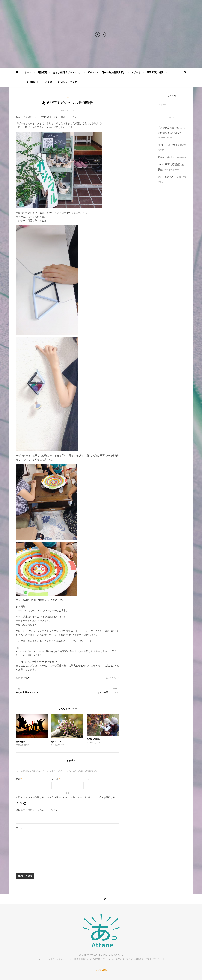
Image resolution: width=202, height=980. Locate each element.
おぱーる (136, 72)
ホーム (28, 72)
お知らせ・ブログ (68, 82)
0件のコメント (112, 678)
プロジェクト (159, 959)
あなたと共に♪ (94, 739)
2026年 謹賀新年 (168, 145)
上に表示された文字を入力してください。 (38, 810)
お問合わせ (33, 82)
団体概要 (42, 72)
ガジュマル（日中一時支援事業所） (106, 72)
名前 (19, 779)
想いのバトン (57, 742)
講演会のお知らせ (167, 177)
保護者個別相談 (155, 72)
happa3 (27, 678)
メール (56, 779)
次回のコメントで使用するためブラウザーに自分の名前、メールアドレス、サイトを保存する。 (67, 797)
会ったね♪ (20, 742)
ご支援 (49, 82)
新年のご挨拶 (165, 157)
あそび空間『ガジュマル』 (67, 72)
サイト (91, 779)
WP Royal (119, 955)
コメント (21, 828)
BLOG (68, 98)
